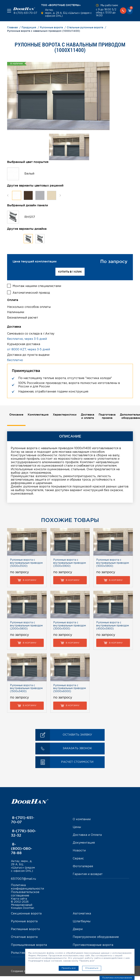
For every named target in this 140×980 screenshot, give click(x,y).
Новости (79, 850)
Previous (8, 195)
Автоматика (82, 917)
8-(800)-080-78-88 (22, 848)
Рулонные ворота (24, 925)
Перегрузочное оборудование (96, 941)
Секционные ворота (26, 917)
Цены (77, 827)
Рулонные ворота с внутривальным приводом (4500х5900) (113, 625)
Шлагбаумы (82, 925)
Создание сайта (29, 975)
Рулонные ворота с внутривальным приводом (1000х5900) (113, 563)
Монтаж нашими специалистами (37, 285)
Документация (84, 843)
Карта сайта (19, 903)
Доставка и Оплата (87, 835)
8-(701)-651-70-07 (25, 13)
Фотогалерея (83, 866)
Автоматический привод (31, 292)
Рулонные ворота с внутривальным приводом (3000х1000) (70, 625)
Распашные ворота (25, 933)
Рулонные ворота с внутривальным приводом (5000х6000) (70, 688)
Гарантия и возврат (88, 874)
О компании (82, 819)
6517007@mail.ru (23, 883)
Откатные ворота (24, 941)
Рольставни (20, 957)
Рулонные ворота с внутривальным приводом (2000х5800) (26, 625)
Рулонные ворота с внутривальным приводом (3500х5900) (70, 563)
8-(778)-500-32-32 (24, 833)
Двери (78, 933)
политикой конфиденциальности (47, 958)
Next (60, 195)
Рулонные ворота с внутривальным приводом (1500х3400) (26, 688)
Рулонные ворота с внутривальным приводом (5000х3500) (26, 563)
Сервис (78, 858)
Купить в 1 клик (70, 272)
